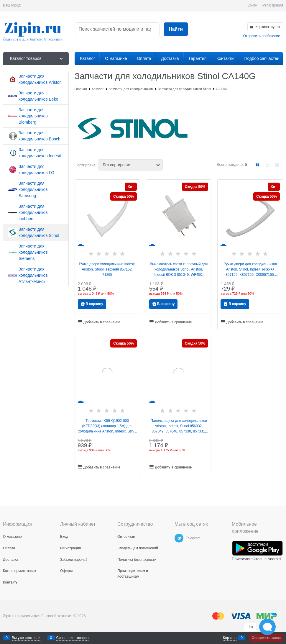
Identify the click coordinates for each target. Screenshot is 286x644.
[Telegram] (179, 538)
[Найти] (176, 29)
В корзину (94, 304)
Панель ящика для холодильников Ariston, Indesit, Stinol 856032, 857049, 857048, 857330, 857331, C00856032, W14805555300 (179, 426)
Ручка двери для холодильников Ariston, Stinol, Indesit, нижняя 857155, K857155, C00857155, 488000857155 (250, 270)
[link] (258, 165)
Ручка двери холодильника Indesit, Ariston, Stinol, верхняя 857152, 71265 (107, 269)
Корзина (230, 638)
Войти (252, 5)
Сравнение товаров (73, 638)
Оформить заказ (266, 638)
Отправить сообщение (262, 36)
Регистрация (273, 5)
